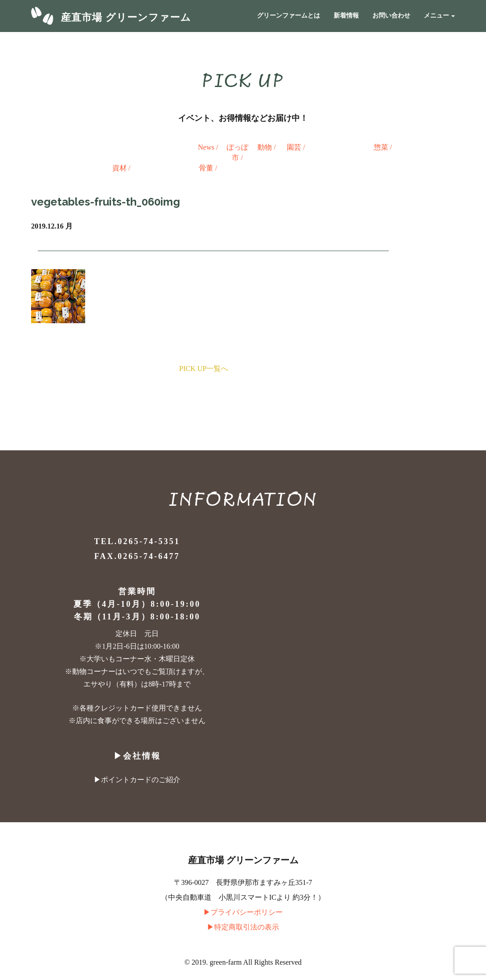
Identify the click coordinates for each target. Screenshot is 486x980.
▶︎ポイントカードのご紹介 (137, 780)
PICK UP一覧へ (204, 369)
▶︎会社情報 (137, 756)
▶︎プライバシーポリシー (243, 912)
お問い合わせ (391, 16)
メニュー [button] (440, 16)
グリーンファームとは (289, 16)
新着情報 (346, 16)
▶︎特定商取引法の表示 (243, 927)
